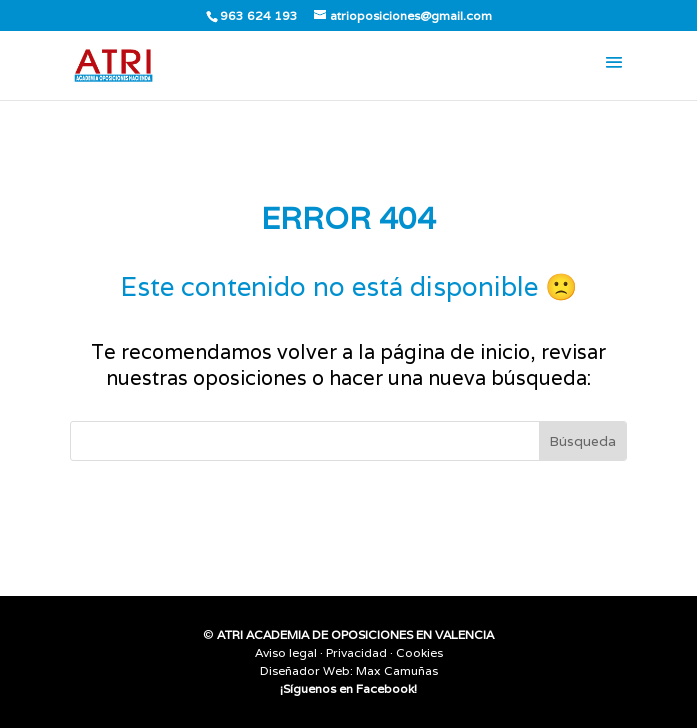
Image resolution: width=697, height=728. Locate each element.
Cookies (419, 652)
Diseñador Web (305, 670)
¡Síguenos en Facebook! (348, 688)
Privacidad (356, 652)
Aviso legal (286, 652)
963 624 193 (259, 15)
